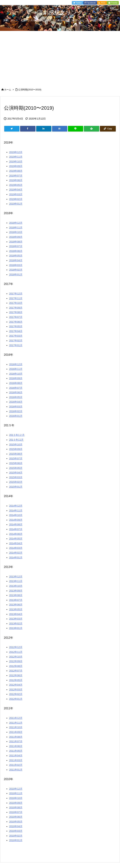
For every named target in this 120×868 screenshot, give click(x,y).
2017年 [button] (8, 284)
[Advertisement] (60, 57)
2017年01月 (16, 345)
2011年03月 (16, 760)
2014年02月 (16, 553)
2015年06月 (16, 463)
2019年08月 (16, 171)
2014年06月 (16, 534)
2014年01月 (16, 557)
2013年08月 (16, 595)
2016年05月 (16, 397)
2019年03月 (16, 194)
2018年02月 (16, 270)
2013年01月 (16, 628)
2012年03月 (16, 690)
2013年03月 (16, 619)
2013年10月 (16, 586)
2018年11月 (16, 228)
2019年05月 (16, 185)
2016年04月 (16, 402)
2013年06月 (16, 605)
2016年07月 (16, 388)
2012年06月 (16, 675)
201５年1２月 (17, 435)
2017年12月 (16, 294)
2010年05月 (16, 822)
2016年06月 (16, 392)
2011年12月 (16, 718)
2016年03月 (16, 407)
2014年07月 (16, 529)
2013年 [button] (8, 567)
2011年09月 (16, 732)
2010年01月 (16, 840)
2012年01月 (16, 699)
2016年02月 (16, 411)
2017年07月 (16, 317)
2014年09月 (16, 520)
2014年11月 (16, 511)
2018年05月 (16, 256)
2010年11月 (16, 793)
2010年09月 (16, 803)
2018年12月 (16, 223)
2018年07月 (16, 246)
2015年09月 (16, 449)
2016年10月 (16, 374)
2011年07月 (16, 741)
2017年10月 (16, 303)
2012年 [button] (8, 638)
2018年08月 (16, 242)
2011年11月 (16, 723)
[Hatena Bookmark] (60, 129)
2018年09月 (16, 237)
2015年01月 (16, 487)
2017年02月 (16, 341)
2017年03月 (16, 336)
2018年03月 (16, 265)
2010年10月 (16, 798)
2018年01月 (16, 275)
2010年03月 (16, 831)
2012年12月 (16, 647)
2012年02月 (16, 694)
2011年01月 (16, 770)
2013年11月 (16, 581)
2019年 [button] (8, 143)
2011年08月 (16, 737)
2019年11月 (16, 157)
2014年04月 (16, 543)
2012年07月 (16, 671)
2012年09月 (16, 661)
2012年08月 (16, 666)
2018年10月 (16, 232)
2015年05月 (16, 468)
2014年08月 (16, 524)
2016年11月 (16, 369)
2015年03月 (16, 477)
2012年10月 (16, 657)
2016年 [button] (8, 355)
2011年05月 (16, 751)
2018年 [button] (8, 213)
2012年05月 (16, 680)
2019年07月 (16, 176)
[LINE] (76, 129)
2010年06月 (16, 817)
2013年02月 (16, 624)
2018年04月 (16, 260)
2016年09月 (16, 378)
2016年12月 (16, 364)
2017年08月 (16, 312)
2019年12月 (16, 152)
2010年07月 (16, 812)
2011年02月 (16, 765)
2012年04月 (16, 685)
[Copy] (108, 129)
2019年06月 (16, 180)
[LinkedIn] (44, 129)
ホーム (8, 90)
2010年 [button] (8, 779)
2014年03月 (16, 548)
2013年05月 (16, 609)
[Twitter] (12, 129)
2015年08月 (16, 454)
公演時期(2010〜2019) (30, 90)
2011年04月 (16, 756)
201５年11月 (16, 440)
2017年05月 (16, 326)
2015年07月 (16, 458)
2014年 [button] (8, 496)
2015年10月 (16, 445)
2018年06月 (16, 251)
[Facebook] (28, 129)
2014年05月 (16, 539)
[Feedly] (91, 129)
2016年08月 (16, 383)
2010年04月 (16, 826)
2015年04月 (16, 473)
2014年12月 (16, 506)
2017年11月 (16, 298)
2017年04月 (16, 331)
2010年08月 (16, 807)
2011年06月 (16, 746)
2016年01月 (16, 416)
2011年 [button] (8, 708)
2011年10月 (16, 727)
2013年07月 (16, 600)
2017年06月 (16, 322)
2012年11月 (16, 652)
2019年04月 (16, 190)
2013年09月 (16, 591)
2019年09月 (16, 166)
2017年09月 (16, 308)
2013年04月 (16, 614)
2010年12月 (16, 789)
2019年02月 (16, 199)
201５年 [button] (9, 425)
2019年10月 (16, 162)
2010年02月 (16, 836)
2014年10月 (16, 515)
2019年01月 (16, 204)
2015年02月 (16, 482)
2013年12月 (16, 577)
